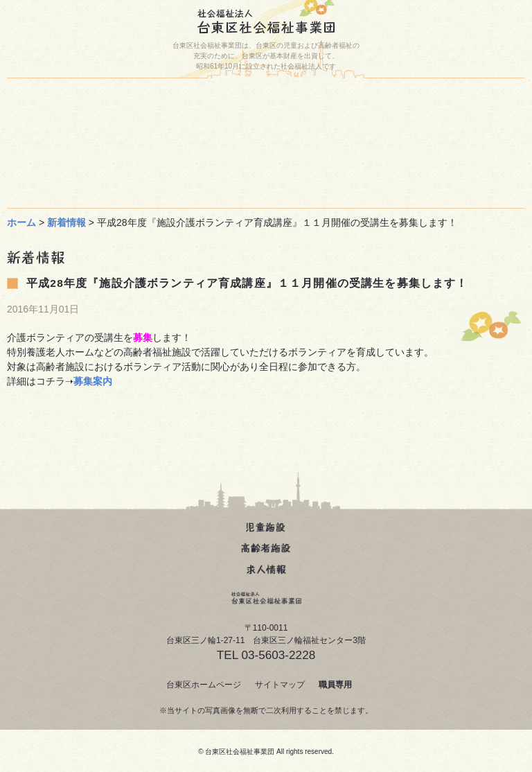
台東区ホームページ (204, 685)
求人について (135, 187)
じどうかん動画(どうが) (138, 158)
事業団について (398, 158)
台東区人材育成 (401, 129)
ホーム (149, 100)
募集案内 (93, 381)
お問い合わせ (135, 129)
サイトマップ (280, 685)
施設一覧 (398, 100)
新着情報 (66, 222)
